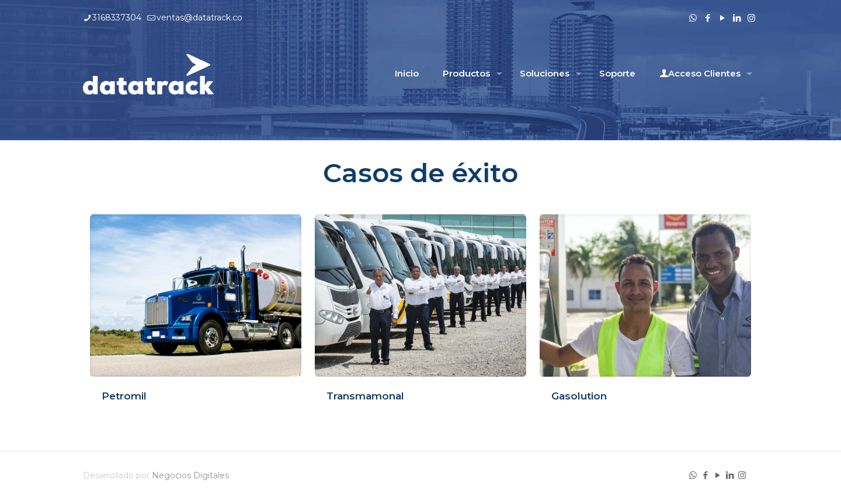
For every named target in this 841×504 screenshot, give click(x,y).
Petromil (124, 396)
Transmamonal (365, 396)
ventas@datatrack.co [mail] (199, 18)
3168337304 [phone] (117, 18)
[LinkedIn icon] (737, 18)
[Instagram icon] (751, 18)
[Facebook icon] (708, 18)
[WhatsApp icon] (693, 18)
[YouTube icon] (722, 18)
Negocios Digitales (190, 475)
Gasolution (579, 396)
